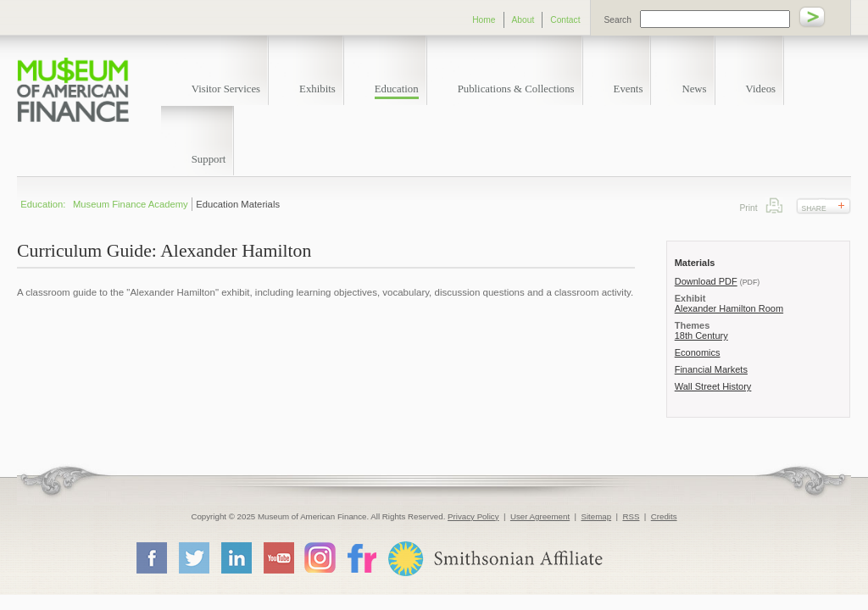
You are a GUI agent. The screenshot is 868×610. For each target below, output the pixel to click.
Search (618, 20)
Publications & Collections (516, 89)
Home (484, 20)
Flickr (361, 557)
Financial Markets (711, 369)
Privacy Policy (473, 516)
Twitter (193, 557)
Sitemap (596, 516)
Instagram (320, 557)
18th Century (701, 335)
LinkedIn (236, 557)
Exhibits (317, 89)
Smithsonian (495, 559)
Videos (761, 89)
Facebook (151, 557)
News (694, 89)
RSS (631, 516)
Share (814, 208)
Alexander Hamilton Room (729, 308)
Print (774, 205)
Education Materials (238, 204)
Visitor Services (226, 89)
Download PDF (706, 281)
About (523, 20)
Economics (698, 352)
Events (629, 89)
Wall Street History (713, 386)
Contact (565, 20)
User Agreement (540, 516)
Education (397, 89)
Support (209, 159)
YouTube (278, 557)
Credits (664, 516)
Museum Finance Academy (131, 204)
